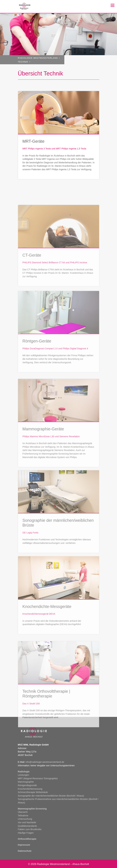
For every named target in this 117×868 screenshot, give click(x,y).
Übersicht (23, 812)
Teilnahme (23, 816)
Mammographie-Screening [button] (32, 809)
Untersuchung (25, 819)
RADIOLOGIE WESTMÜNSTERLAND (38, 58)
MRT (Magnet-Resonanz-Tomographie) (38, 778)
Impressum (24, 845)
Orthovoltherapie (27, 839)
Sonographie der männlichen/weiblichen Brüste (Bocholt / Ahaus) (51, 796)
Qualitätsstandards (27, 826)
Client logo (29, 6)
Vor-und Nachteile (27, 822)
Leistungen (23, 775)
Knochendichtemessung (30, 789)
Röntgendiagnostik (27, 785)
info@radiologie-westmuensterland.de (45, 762)
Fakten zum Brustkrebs (30, 829)
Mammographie (26, 782)
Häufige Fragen (26, 833)
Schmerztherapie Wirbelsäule (33, 792)
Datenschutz (25, 851)
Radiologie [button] (24, 772)
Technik (23, 62)
